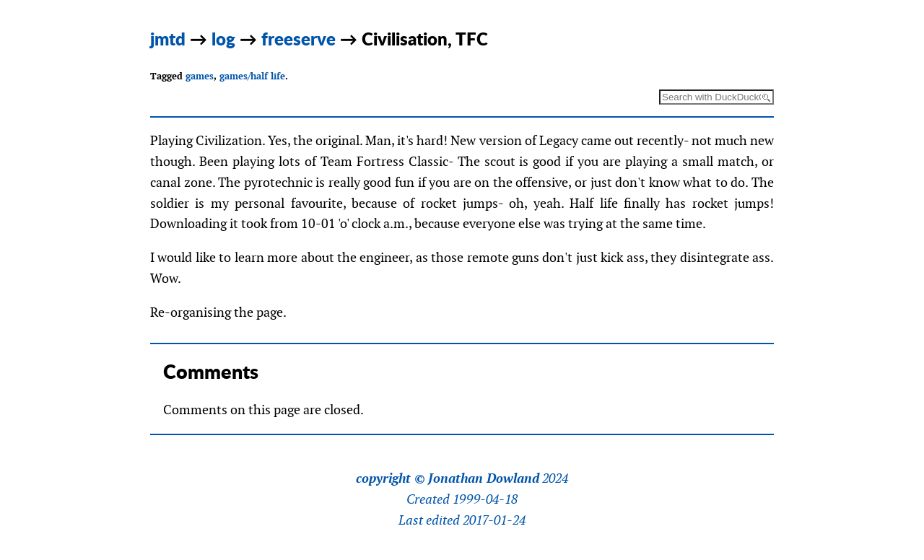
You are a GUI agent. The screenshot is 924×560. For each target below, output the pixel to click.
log (223, 39)
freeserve (298, 39)
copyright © (391, 478)
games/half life (252, 76)
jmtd (168, 39)
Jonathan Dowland (484, 478)
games (200, 76)
